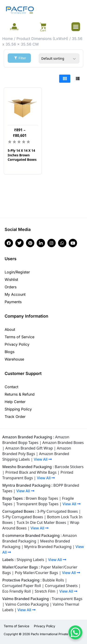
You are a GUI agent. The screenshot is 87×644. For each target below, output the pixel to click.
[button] (76, 27)
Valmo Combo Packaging (27, 604)
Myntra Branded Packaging (48, 547)
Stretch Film (45, 591)
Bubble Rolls (53, 580)
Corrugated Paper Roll (22, 586)
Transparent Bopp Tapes (37, 504)
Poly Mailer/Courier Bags (36, 573)
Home (8, 39)
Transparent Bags (67, 599)
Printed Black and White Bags (31, 472)
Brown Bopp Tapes (42, 498)
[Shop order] (59, 58)
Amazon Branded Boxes (63, 443)
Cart (43, 30)
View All (43, 459)
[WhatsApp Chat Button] (75, 632)
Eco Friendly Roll (17, 591)
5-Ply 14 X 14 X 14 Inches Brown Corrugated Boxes (22, 155)
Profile (14, 29)
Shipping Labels (31, 560)
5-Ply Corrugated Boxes (23, 517)
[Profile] (14, 26)
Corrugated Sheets (61, 586)
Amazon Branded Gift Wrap (29, 448)
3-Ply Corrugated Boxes (58, 511)
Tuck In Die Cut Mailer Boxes (41, 522)
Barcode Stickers (69, 467)
